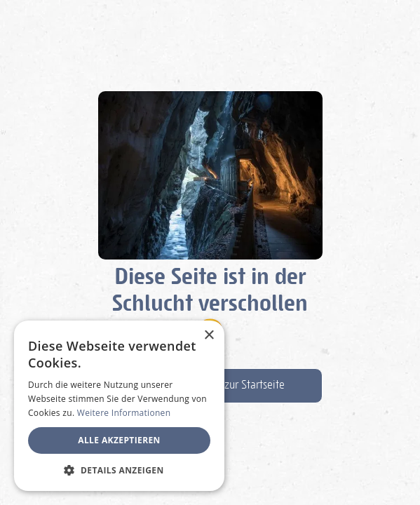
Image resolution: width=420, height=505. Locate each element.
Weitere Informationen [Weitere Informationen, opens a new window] (124, 413)
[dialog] (119, 406)
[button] (119, 470)
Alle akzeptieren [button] (119, 440)
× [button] (209, 336)
